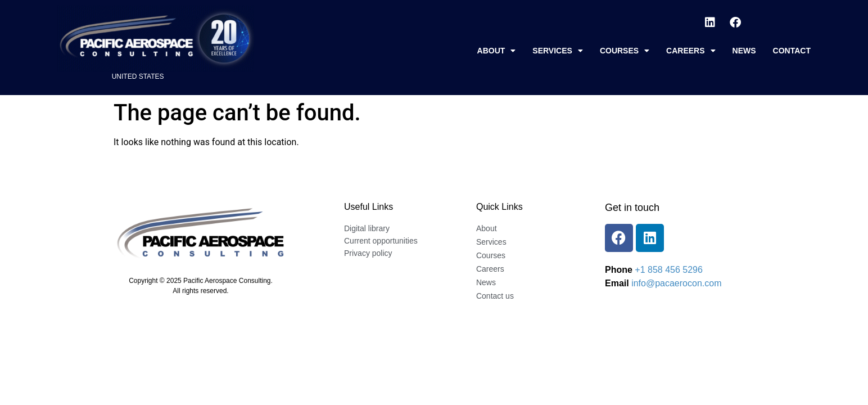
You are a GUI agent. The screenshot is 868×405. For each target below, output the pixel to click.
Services (558, 51)
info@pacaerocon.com (676, 283)
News (744, 51)
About (497, 51)
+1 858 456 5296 (669, 270)
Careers (691, 51)
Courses (625, 51)
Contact (792, 51)
